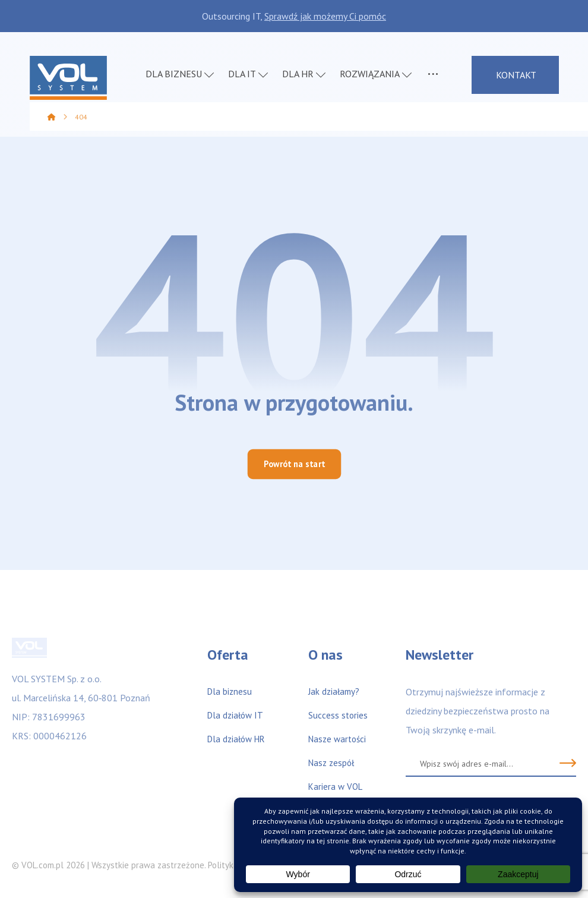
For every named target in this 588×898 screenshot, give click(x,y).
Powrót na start (294, 464)
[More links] (433, 76)
